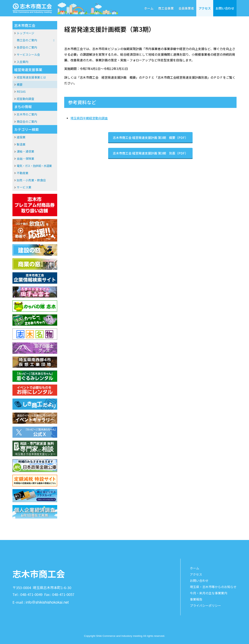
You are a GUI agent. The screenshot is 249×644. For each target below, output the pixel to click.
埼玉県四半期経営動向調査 (89, 118)
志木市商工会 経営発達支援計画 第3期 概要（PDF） (150, 138)
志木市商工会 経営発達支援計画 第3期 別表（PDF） (150, 153)
